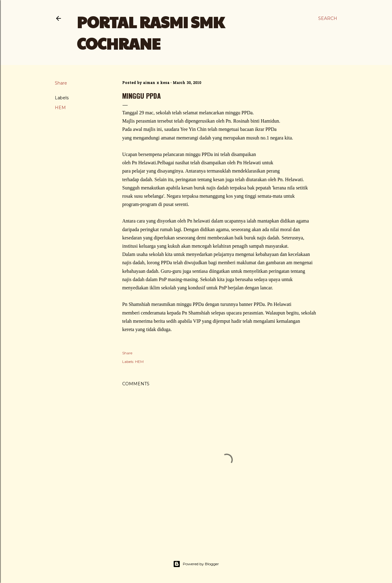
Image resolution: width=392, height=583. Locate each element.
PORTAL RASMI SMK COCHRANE (151, 32)
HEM (60, 108)
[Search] (328, 18)
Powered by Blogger (196, 564)
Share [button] (61, 83)
